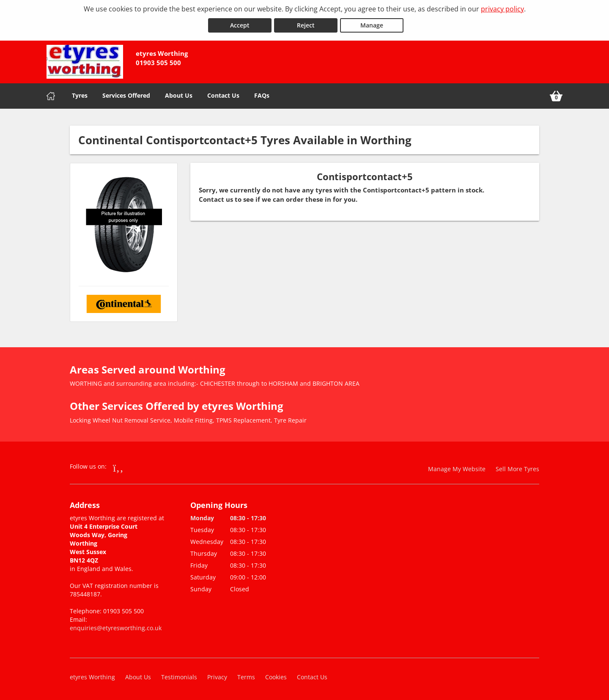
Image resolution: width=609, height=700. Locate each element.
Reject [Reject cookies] (306, 25)
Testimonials (179, 677)
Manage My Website (457, 468)
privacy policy (502, 9)
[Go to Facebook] (118, 467)
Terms (246, 677)
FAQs (262, 95)
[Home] (51, 96)
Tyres (80, 95)
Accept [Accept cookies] (240, 25)
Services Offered (126, 95)
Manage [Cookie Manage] (372, 25)
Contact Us (223, 95)
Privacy (217, 677)
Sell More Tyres (517, 468)
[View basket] (556, 96)
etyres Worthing (92, 677)
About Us (179, 95)
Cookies (276, 677)
